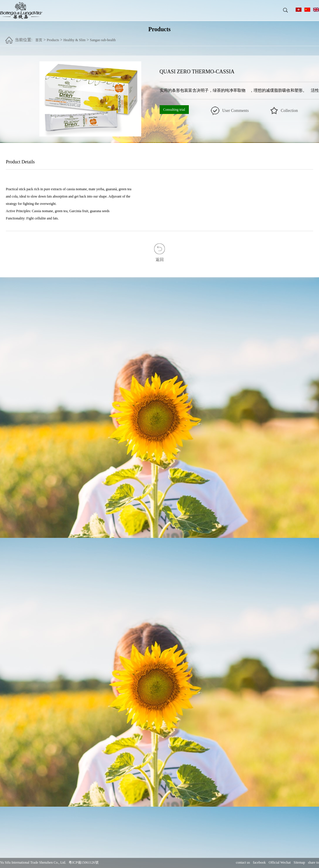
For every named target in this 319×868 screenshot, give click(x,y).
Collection (289, 111)
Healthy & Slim (74, 37)
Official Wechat (280, 862)
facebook (259, 862)
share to (313, 862)
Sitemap (299, 862)
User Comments (236, 111)
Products (53, 37)
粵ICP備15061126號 (83, 862)
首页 (39, 37)
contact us (243, 862)
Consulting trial (174, 110)
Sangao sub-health (103, 37)
